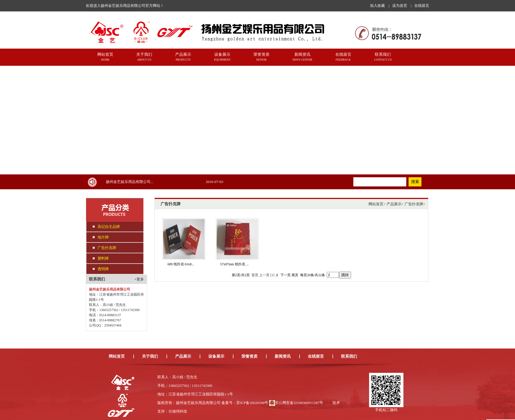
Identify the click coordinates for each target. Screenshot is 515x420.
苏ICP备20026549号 (252, 403)
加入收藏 (377, 6)
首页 (255, 275)
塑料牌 (103, 258)
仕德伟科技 (178, 411)
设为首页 (400, 6)
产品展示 (394, 204)
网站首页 (376, 204)
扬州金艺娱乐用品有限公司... (130, 182)
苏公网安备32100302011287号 (299, 403)
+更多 (139, 279)
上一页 (264, 275)
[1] (272, 275)
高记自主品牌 (109, 227)
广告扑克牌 (107, 248)
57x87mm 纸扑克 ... (234, 264)
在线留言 (422, 6)
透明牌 (103, 269)
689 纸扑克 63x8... (181, 264)
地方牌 (103, 237)
